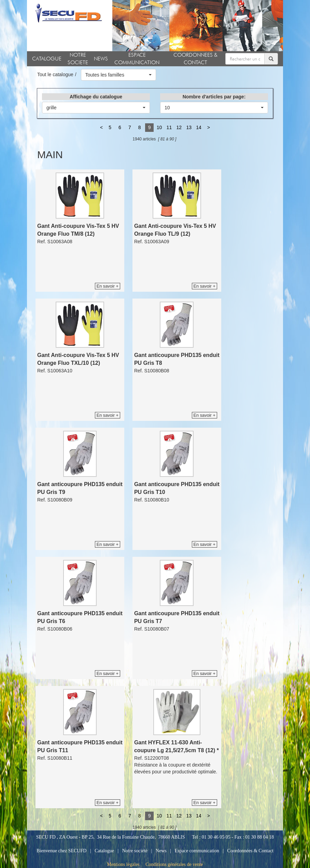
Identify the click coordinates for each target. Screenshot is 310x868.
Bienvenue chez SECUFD (61, 851)
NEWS (101, 59)
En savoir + (108, 286)
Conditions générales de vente (174, 864)
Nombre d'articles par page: (214, 97)
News (161, 851)
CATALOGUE (47, 59)
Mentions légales (123, 864)
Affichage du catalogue (96, 97)
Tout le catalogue (55, 74)
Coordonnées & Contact (250, 851)
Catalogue (104, 851)
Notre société (135, 851)
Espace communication (197, 851)
